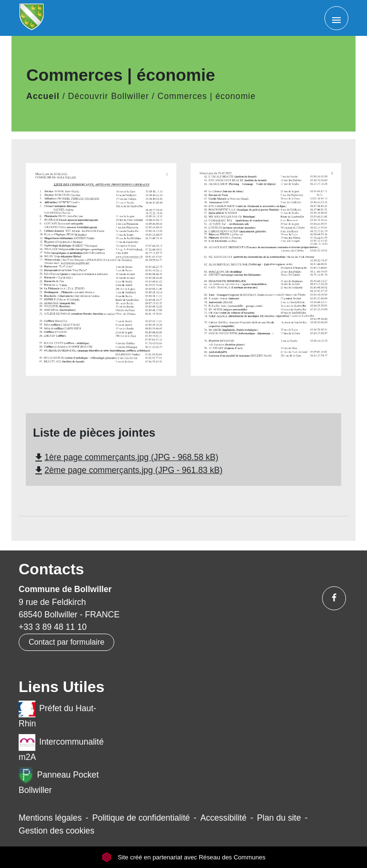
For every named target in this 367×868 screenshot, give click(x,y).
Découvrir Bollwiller (108, 96)
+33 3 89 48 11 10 (53, 627)
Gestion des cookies (56, 831)
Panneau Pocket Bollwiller (59, 781)
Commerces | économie (207, 96)
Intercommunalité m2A (61, 748)
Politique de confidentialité (141, 818)
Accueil (43, 96)
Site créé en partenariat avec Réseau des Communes (184, 857)
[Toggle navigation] (336, 18)
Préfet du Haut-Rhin (57, 714)
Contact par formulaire (66, 642)
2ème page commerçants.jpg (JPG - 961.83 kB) (128, 470)
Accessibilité (223, 818)
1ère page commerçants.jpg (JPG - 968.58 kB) (126, 457)
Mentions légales (50, 818)
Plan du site (279, 818)
